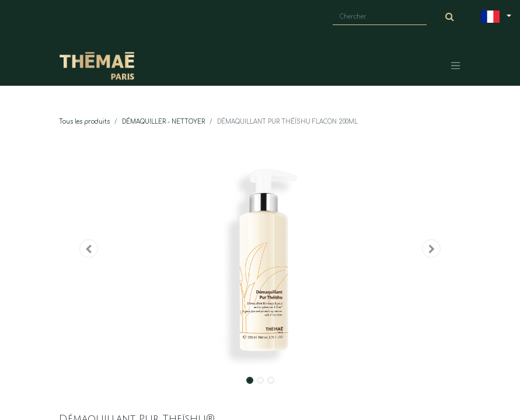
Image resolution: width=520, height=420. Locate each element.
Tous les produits (84, 122)
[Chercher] (450, 17)
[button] (89, 249)
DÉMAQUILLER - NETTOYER (163, 122)
